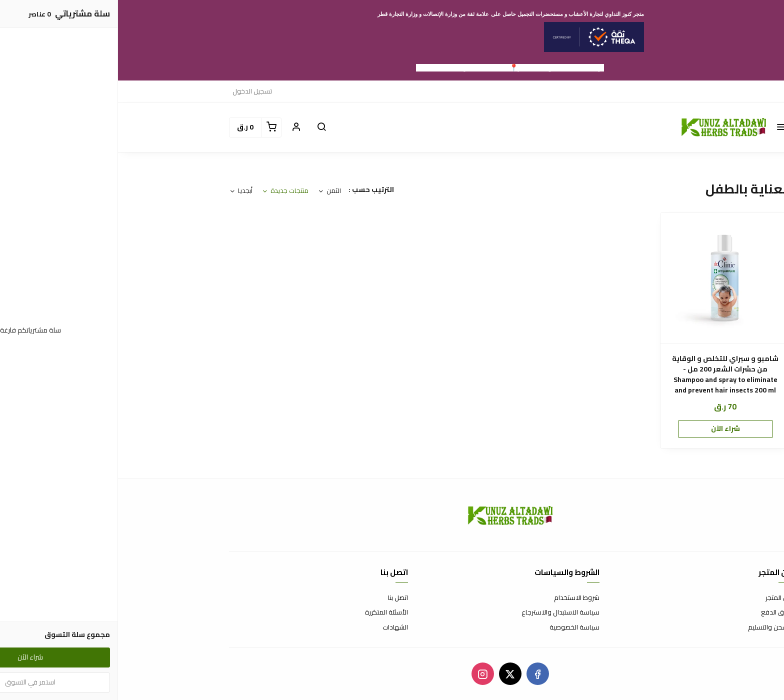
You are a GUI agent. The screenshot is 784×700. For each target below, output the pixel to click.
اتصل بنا (280, 598)
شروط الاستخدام (459, 598)
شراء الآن (607, 428)
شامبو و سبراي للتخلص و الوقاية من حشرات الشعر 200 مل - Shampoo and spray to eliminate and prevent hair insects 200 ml (607, 374)
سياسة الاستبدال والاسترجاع (442, 612)
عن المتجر (660, 598)
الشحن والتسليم (651, 627)
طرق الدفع (658, 612)
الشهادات (277, 627)
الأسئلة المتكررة (268, 612)
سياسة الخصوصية (456, 627)
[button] (663, 127)
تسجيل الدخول (134, 91)
